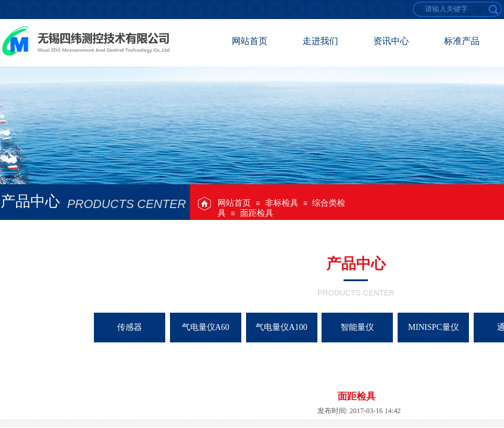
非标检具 (282, 203)
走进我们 (320, 41)
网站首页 (234, 203)
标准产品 (462, 41)
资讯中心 (391, 41)
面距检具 (257, 213)
